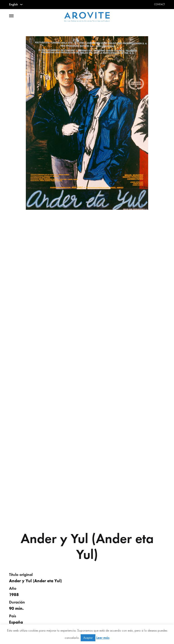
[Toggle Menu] (11, 16)
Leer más (103, 638)
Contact (159, 4)
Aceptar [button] (88, 638)
